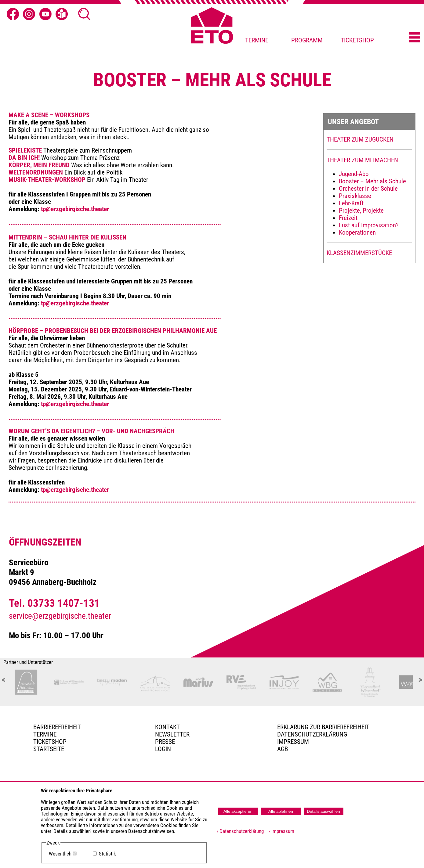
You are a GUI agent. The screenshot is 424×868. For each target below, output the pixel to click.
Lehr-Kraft (351, 203)
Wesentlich (60, 854)
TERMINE (257, 40)
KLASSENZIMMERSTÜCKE (359, 253)
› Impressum (280, 831)
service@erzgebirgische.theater (60, 616)
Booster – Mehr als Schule (372, 181)
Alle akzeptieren (238, 811)
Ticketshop (50, 742)
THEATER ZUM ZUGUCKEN (360, 139)
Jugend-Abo (354, 174)
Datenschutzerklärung (312, 734)
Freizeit (348, 218)
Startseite (49, 749)
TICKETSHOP (357, 40)
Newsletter (172, 734)
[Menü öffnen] (415, 38)
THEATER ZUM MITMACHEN (362, 160)
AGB (283, 749)
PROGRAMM (307, 40)
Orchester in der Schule (368, 189)
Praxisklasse (355, 196)
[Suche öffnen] (84, 14)
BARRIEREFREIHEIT (57, 727)
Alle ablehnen (281, 811)
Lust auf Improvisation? (369, 225)
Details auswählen (323, 811)
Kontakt (167, 727)
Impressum (293, 742)
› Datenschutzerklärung (240, 831)
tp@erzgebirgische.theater (75, 209)
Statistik (107, 854)
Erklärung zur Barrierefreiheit (323, 727)
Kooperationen (357, 232)
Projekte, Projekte (361, 211)
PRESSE (165, 742)
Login (163, 749)
